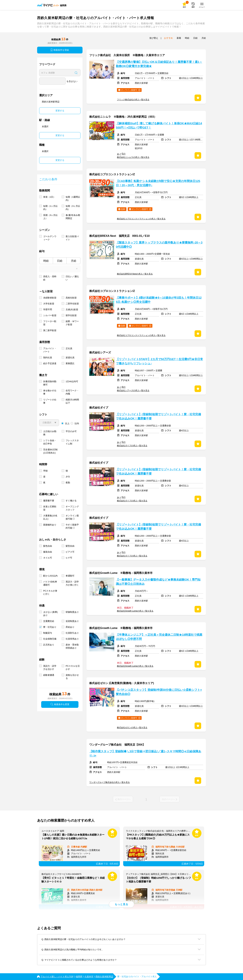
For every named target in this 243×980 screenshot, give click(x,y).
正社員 (69, 348)
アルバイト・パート (50, 350)
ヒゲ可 (69, 558)
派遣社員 (70, 358)
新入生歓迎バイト (72, 238)
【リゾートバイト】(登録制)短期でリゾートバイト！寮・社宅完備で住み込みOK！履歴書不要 (158, 416)
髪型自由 (70, 546)
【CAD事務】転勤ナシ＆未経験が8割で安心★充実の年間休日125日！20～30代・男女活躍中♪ (158, 183)
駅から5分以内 (50, 576)
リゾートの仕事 (50, 401)
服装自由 (48, 552)
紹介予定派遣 (50, 363)
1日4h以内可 (72, 381)
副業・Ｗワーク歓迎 (72, 323)
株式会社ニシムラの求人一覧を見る (133, 157)
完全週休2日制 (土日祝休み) (50, 451)
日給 (60, 261)
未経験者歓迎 (50, 298)
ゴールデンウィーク (50, 238)
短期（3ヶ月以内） (73, 208)
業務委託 (70, 363)
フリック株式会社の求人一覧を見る (133, 100)
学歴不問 (48, 310)
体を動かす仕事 (50, 392)
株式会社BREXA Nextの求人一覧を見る (135, 274)
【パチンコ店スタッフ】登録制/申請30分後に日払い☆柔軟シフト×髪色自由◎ (159, 692)
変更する (60, 111)
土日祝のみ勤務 (50, 433)
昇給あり (70, 627)
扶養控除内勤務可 (50, 383)
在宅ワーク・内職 (72, 392)
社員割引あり (72, 633)
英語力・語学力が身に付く (72, 583)
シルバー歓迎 (50, 315)
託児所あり (49, 645)
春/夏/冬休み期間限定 (73, 217)
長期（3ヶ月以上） (50, 217)
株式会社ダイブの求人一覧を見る (132, 446)
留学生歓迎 (71, 315)
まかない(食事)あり (51, 614)
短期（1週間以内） (73, 199)
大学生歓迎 (49, 304)
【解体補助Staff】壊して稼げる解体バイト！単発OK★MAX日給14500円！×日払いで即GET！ (159, 126)
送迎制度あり (72, 621)
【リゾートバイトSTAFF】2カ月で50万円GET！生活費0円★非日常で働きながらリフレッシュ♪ (159, 361)
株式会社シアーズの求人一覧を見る (133, 390)
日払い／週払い (72, 278)
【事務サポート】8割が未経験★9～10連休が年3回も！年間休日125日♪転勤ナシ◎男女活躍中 (159, 300)
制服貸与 (48, 633)
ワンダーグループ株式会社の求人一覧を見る (110, 782)
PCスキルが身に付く (50, 592)
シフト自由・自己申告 (50, 442)
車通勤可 (70, 576)
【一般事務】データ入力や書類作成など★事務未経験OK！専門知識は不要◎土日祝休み (158, 582)
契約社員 (48, 358)
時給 (46, 261)
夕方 (68, 477)
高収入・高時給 (50, 278)
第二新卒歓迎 (50, 330)
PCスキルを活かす (73, 668)
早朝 (45, 471)
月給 (74, 261)
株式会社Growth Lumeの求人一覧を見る (135, 611)
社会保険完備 (50, 639)
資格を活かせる (72, 677)
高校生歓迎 (71, 298)
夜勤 (68, 483)
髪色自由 (48, 546)
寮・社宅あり (50, 627)
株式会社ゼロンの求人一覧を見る (132, 728)
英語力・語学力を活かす (50, 668)
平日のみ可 (71, 431)
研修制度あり (72, 612)
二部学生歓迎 (72, 304)
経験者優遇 (49, 675)
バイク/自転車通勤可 (50, 583)
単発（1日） (49, 197)
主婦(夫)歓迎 (72, 310)
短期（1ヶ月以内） (50, 208)
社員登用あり (72, 639)
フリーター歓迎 (50, 323)
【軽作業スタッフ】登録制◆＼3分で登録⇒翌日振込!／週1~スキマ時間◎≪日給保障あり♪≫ (145, 753)
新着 (179, 38)
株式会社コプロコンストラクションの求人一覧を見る (141, 219)
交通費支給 (49, 621)
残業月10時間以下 (72, 401)
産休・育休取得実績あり (72, 646)
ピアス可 (70, 552)
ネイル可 (48, 558)
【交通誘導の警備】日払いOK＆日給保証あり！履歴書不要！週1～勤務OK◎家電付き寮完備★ (159, 64)
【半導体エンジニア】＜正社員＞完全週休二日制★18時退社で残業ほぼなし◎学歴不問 (159, 637)
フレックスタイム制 (72, 442)
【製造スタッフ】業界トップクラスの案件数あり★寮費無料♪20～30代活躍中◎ (159, 245)
